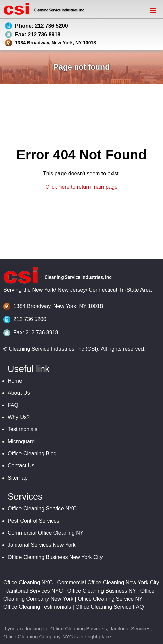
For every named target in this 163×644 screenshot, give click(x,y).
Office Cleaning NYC (28, 583)
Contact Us (21, 466)
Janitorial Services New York (42, 545)
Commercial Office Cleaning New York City (108, 583)
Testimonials (23, 429)
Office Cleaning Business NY (102, 591)
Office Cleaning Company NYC (38, 636)
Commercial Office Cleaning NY (46, 533)
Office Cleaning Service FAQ (109, 607)
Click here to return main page (81, 187)
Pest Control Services (34, 521)
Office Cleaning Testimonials (37, 607)
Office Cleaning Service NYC (42, 509)
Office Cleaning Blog (32, 453)
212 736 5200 (30, 319)
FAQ (13, 405)
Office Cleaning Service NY (110, 599)
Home (15, 381)
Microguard (21, 441)
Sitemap (18, 478)
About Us (19, 393)
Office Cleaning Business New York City (55, 557)
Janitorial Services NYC (35, 591)
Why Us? (19, 417)
